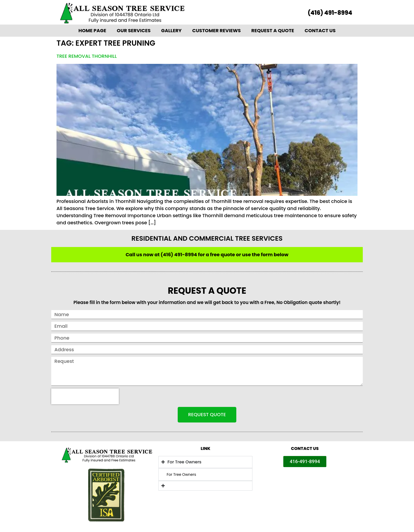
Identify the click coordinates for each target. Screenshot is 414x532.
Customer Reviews (217, 30)
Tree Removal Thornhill (87, 56)
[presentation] (85, 396)
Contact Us (320, 30)
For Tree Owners (181, 474)
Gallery (171, 30)
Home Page (92, 30)
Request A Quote (273, 30)
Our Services (134, 30)
